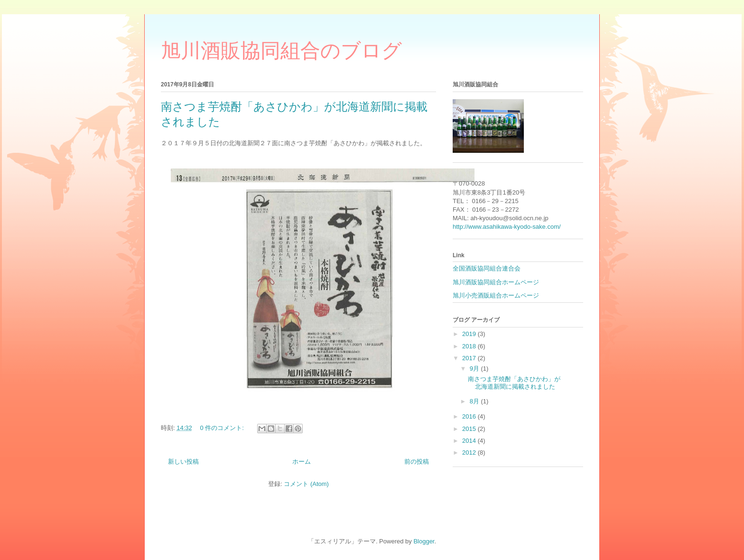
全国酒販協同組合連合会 (487, 268)
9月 (475, 369)
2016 (470, 416)
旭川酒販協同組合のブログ (281, 51)
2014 (470, 441)
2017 (470, 358)
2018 (470, 346)
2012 (470, 453)
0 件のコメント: (223, 428)
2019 (470, 334)
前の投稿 (417, 462)
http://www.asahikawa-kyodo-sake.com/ (507, 227)
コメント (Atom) (306, 484)
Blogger (424, 541)
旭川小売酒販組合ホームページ (496, 295)
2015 (470, 429)
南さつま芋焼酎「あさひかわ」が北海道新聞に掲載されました (514, 383)
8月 (475, 401)
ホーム (302, 462)
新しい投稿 (183, 462)
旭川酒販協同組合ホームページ (496, 282)
